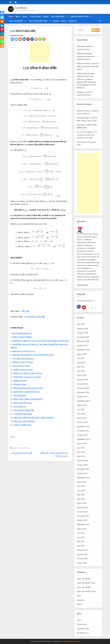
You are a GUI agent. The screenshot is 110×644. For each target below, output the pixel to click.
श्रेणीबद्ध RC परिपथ (20, 385)
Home (11, 16)
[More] (44, 39)
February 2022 (83, 507)
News (18, 16)
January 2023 (82, 465)
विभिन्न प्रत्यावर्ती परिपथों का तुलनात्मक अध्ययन (28, 388)
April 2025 (81, 371)
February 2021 (82, 550)
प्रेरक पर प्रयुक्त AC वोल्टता (21, 366)
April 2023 (81, 456)
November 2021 (83, 516)
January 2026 (82, 333)
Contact (56, 21)
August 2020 (82, 563)
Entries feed (81, 624)
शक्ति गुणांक (25, 311)
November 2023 (83, 431)
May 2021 (81, 542)
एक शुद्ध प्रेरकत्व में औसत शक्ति (35, 317)
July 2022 (81, 486)
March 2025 (82, 375)
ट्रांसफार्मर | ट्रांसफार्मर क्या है (22, 425)
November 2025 (83, 341)
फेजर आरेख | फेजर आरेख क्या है (23, 359)
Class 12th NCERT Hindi (38, 21)
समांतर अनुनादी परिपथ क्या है (23, 403)
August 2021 (82, 529)
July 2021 (81, 533)
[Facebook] (12, 39)
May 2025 (81, 367)
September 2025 (83, 350)
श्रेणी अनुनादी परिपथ (20, 396)
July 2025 (81, 358)
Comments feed (83, 629)
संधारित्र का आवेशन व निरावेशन (22, 337)
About (25, 16)
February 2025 (83, 380)
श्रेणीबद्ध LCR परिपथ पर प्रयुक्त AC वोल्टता (28, 373)
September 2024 (83, 401)
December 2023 (83, 427)
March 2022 (82, 503)
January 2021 (82, 554)
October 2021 (82, 520)
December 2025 (83, 337)
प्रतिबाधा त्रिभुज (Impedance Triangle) (27, 377)
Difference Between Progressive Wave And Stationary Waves (86, 56)
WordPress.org (83, 633)
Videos (46, 16)
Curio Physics (21, 8)
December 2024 (83, 388)
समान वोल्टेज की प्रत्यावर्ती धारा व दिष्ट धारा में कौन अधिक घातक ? (33, 355)
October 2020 (82, 559)
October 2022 (82, 473)
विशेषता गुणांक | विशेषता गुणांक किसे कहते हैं (28, 399)
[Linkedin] (24, 39)
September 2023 (83, 439)
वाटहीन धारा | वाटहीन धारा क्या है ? (25, 421)
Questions (73, 21)
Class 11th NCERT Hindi (79, 16)
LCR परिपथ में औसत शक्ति (23, 414)
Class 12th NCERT (16, 21)
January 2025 (82, 384)
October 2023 (82, 435)
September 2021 (83, 525)
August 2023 (82, 444)
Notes (64, 21)
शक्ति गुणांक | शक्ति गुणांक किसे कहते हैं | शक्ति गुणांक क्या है (34, 418)
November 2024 (83, 392)
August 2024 (82, 405)
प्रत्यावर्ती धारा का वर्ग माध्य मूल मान (24, 351)
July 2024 (81, 409)
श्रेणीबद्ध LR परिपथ (20, 381)
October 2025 (82, 345)
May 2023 (81, 452)
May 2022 (81, 495)
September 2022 (83, 478)
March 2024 (82, 418)
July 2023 (81, 448)
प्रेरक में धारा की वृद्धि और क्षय (22, 333)
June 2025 (81, 363)
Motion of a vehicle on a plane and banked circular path (87, 135)
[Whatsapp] (40, 39)
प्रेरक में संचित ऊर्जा (20, 407)
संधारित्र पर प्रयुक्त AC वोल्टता (23, 370)
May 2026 (81, 324)
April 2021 (81, 546)
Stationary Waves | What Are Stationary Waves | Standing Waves (88, 66)
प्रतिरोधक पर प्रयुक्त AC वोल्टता (23, 362)
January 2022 (82, 512)
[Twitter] (16, 39)
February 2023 (83, 461)
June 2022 (81, 490)
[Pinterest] (28, 39)
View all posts (82, 285)
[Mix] (36, 39)
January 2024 (82, 422)
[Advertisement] (40, 52)
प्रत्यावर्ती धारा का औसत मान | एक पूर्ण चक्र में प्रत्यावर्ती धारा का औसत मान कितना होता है (41, 341)
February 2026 (83, 329)
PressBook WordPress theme (70, 641)
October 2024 (82, 397)
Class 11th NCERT (58, 16)
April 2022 (81, 499)
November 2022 (83, 469)
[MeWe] (32, 39)
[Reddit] (20, 39)
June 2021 (81, 537)
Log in (79, 620)
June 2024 (81, 414)
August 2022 (82, 482)
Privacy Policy (35, 16)
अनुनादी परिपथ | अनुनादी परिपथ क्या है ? (27, 392)
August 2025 (82, 354)
